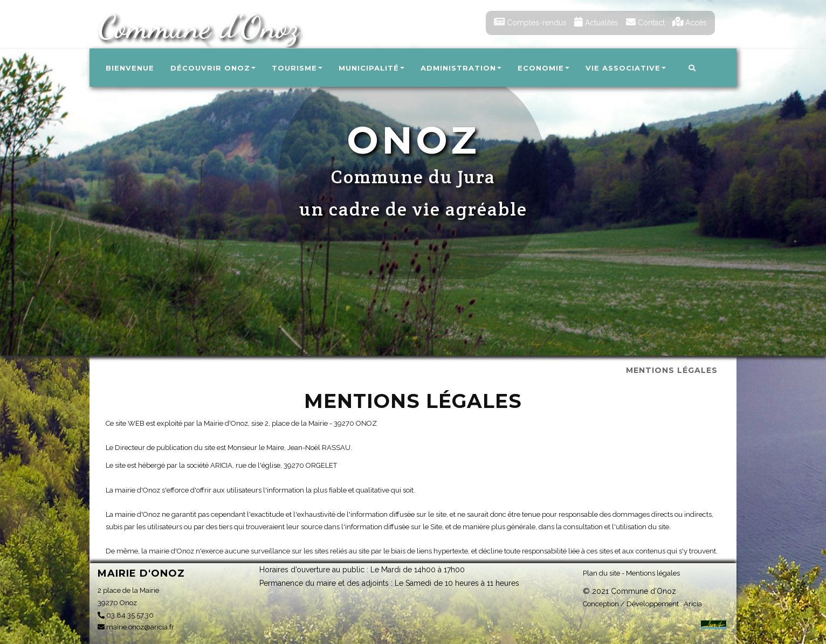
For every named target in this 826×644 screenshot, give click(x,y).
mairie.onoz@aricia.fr (136, 627)
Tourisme (297, 68)
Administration (461, 68)
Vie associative (626, 68)
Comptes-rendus (530, 23)
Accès (690, 23)
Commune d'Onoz (198, 27)
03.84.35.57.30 (126, 615)
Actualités (596, 23)
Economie (543, 68)
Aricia (693, 604)
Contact (645, 23)
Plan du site (601, 573)
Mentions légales (653, 573)
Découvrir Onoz (213, 68)
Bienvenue (130, 68)
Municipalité (371, 68)
